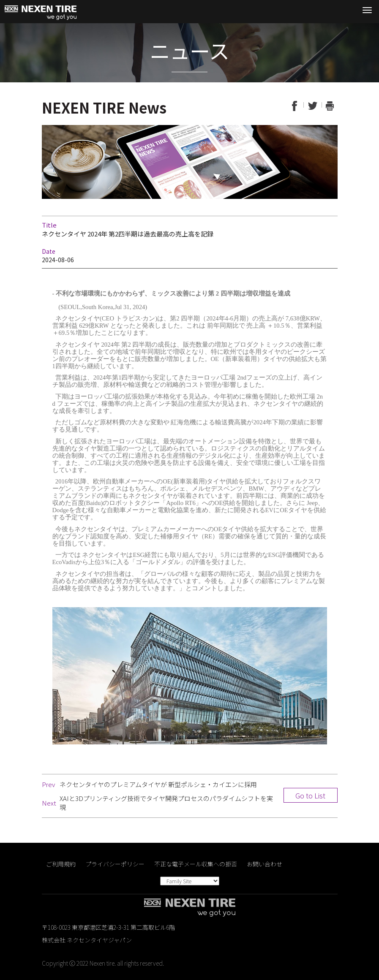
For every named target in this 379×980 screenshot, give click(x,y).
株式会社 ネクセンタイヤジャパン (87, 940)
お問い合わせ (264, 864)
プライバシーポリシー (115, 864)
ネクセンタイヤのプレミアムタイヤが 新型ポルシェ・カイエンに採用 (158, 784)
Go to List (310, 795)
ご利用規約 (61, 864)
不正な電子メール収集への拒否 (196, 864)
